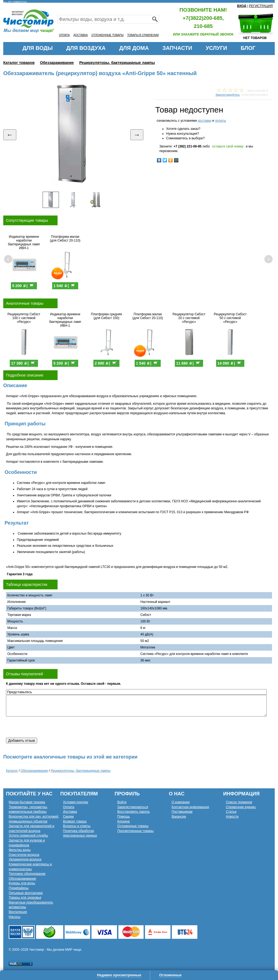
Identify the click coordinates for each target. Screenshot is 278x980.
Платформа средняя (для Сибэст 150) (107, 316)
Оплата (69, 807)
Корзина (124, 821)
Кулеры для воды (22, 883)
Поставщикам (182, 812)
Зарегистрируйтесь (228, 95)
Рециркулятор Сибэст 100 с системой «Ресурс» (24, 318)
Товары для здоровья (25, 898)
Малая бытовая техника (27, 802)
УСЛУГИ (217, 48)
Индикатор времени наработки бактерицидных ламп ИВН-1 (27, 242)
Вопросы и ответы (77, 826)
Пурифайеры (19, 888)
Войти (122, 802)
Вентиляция (18, 912)
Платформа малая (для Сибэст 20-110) (68, 239)
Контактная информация (190, 807)
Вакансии (179, 817)
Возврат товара (75, 821)
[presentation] (47, 727)
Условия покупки (76, 802)
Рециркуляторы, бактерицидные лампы (117, 63)
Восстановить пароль (134, 812)
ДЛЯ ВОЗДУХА (86, 48)
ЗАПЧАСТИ (177, 48)
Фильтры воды (20, 850)
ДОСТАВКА (80, 35)
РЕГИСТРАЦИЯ (261, 6)
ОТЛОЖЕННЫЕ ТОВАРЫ (108, 35)
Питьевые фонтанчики (26, 893)
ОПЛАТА (64, 35)
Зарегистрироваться (133, 807)
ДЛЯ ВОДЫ (38, 48)
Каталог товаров (19, 63)
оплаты (221, 121)
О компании (181, 802)
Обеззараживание (57, 63)
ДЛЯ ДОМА (134, 48)
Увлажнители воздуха (25, 859)
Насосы (15, 917)
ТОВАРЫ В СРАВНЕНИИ (143, 35)
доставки (204, 121)
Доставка (70, 812)
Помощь (124, 817)
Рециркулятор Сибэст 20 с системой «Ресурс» (189, 318)
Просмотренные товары (135, 831)
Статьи (231, 812)
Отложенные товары (133, 826)
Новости (232, 817)
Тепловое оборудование (27, 874)
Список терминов (239, 802)
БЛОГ (248, 48)
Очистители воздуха (24, 855)
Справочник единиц (241, 807)
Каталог (12, 771)
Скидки (68, 817)
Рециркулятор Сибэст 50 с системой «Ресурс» (230, 318)
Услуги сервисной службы (28, 836)
